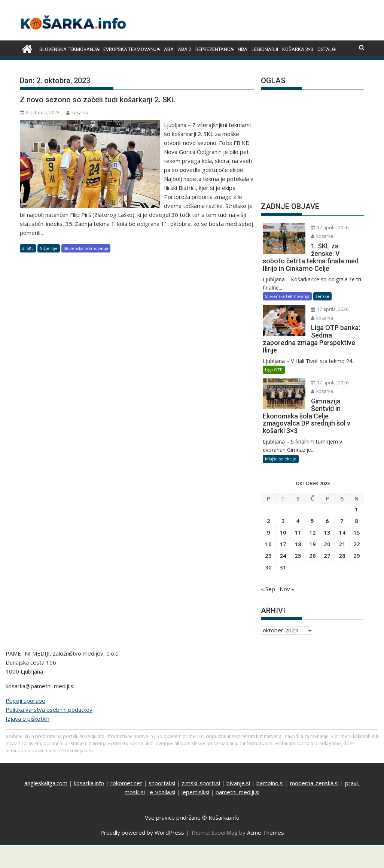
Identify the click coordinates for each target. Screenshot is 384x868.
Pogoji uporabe (25, 701)
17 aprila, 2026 (330, 228)
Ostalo (326, 49)
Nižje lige (49, 248)
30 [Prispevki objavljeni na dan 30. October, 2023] (268, 567)
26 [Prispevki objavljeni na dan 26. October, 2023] (313, 556)
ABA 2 (185, 49)
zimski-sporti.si (201, 783)
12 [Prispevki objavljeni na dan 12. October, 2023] (313, 532)
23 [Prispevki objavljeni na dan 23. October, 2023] (268, 556)
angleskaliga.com (46, 783)
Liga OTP (274, 370)
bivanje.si (238, 783)
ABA (169, 49)
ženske (322, 296)
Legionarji (265, 49)
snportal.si (162, 783)
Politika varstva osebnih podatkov (49, 710)
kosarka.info (89, 783)
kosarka (77, 113)
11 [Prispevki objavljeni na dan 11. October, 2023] (298, 532)
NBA (243, 49)
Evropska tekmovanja (132, 49)
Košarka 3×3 (298, 49)
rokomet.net (126, 783)
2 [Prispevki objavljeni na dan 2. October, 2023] (269, 521)
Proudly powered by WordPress (142, 832)
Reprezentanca (214, 49)
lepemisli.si (195, 792)
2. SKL (28, 248)
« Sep (268, 589)
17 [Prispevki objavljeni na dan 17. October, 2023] (283, 544)
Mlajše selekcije (281, 459)
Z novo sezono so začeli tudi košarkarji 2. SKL (98, 100)
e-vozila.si (162, 792)
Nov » (287, 589)
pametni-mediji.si (237, 792)
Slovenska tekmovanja (69, 49)
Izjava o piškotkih (28, 719)
